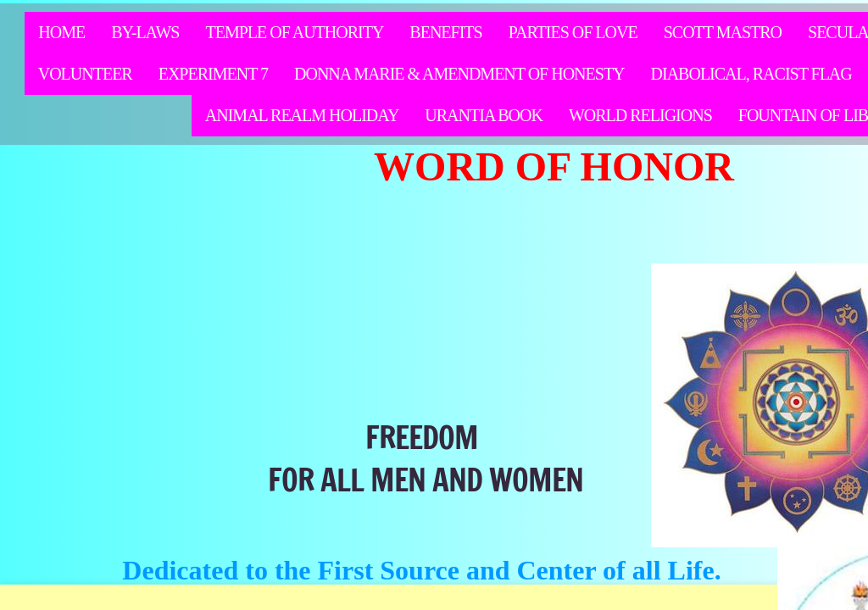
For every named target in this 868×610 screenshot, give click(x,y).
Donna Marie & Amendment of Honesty (459, 74)
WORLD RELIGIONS (640, 115)
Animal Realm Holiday (302, 115)
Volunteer (85, 74)
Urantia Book (484, 115)
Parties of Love (573, 32)
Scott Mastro (723, 32)
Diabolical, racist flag (751, 74)
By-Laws (145, 32)
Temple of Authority (294, 32)
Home (61, 32)
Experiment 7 (213, 74)
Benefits (445, 32)
